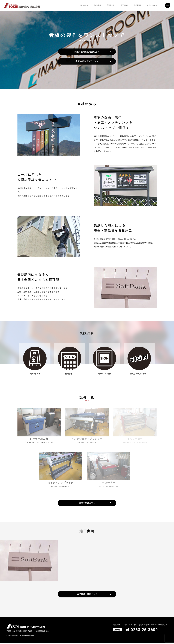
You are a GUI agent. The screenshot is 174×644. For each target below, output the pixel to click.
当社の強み (84, 5)
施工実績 (124, 5)
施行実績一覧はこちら (87, 595)
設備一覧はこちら (87, 503)
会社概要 (137, 5)
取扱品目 (98, 5)
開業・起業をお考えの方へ (87, 52)
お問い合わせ (152, 5)
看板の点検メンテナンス (87, 61)
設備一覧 (111, 5)
